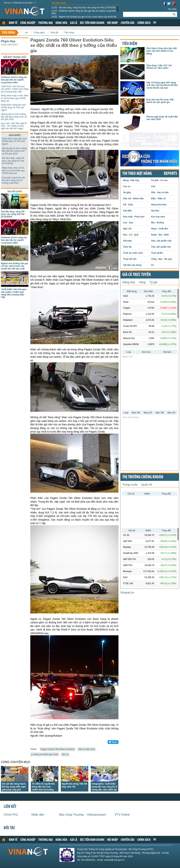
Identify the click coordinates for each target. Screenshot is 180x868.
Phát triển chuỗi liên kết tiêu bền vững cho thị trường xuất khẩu (13, 180)
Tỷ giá (153, 282)
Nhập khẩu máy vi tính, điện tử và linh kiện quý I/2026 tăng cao (15, 98)
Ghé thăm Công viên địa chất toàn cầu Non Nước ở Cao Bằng (162, 51)
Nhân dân (38, 815)
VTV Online (122, 815)
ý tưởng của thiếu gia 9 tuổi (45, 754)
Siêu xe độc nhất (87, 749)
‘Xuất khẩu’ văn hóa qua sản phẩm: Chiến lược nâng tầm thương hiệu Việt (15, 89)
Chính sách (144, 23)
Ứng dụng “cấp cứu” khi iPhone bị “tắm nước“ (159, 67)
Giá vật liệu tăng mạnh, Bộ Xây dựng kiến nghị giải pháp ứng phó (14, 787)
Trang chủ (4, 23)
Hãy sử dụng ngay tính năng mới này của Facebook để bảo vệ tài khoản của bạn (162, 85)
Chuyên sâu (128, 23)
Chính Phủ (11, 815)
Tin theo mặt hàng (137, 174)
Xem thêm (155, 22)
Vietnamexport (96, 815)
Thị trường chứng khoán (143, 477)
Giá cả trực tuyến (136, 275)
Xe (26, 33)
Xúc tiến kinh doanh (92, 23)
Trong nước (130, 485)
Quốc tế (147, 485)
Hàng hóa (61, 23)
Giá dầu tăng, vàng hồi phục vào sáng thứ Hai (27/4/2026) (84, 8)
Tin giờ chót (59, 3)
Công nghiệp (28, 23)
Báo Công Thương (71, 815)
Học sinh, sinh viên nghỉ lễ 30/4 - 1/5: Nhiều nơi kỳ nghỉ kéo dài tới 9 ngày (14, 126)
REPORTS (170, 174)
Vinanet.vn (127, 593)
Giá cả (74, 23)
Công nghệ (39, 33)
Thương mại (45, 23)
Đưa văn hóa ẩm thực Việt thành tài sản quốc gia (160, 101)
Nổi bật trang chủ (15, 57)
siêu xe (65, 754)
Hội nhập (112, 23)
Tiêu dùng (8, 33)
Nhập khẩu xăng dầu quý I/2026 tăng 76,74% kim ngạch (13, 107)
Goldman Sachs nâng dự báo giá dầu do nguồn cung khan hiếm (84, 12)
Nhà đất (54, 33)
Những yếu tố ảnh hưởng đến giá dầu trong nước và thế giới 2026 (14, 117)
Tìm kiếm (172, 9)
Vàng (142, 282)
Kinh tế (13, 23)
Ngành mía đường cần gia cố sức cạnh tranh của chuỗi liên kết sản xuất (84, 18)
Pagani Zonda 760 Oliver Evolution (58, 749)
